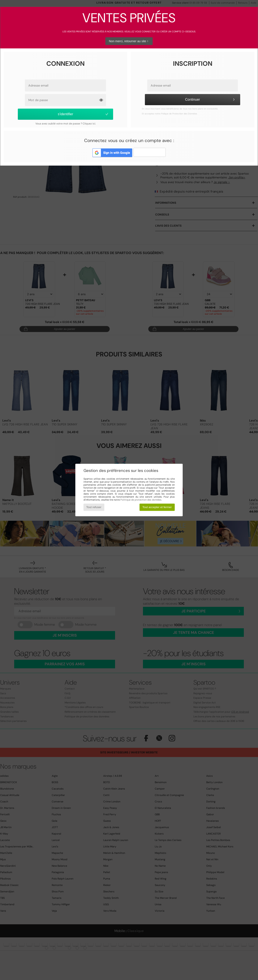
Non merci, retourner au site (129, 41)
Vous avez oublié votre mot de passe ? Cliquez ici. (66, 124)
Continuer (210, 99)
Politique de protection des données (141, 500)
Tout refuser (94, 507)
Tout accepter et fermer (157, 507)
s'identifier (83, 114)
